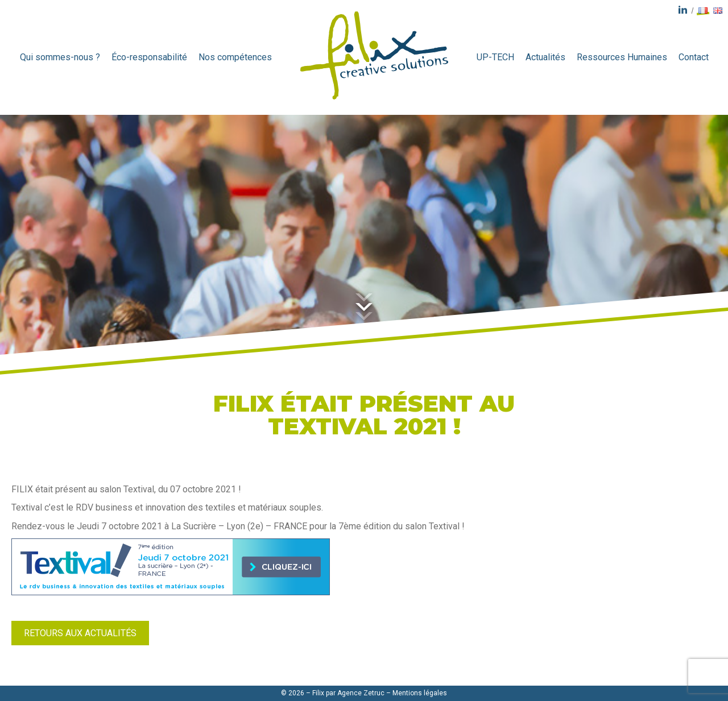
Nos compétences (235, 57)
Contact (694, 57)
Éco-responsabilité (149, 57)
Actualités (545, 57)
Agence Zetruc (361, 693)
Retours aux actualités (80, 633)
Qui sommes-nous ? (60, 57)
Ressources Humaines (622, 57)
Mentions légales (420, 693)
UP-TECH (495, 57)
